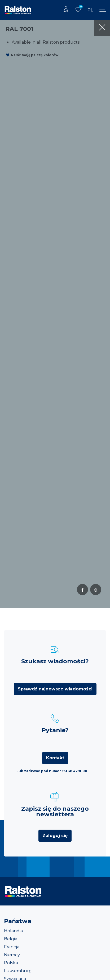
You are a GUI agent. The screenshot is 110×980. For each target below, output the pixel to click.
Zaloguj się (55, 836)
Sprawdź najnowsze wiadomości (55, 689)
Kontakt (55, 758)
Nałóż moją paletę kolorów (35, 55)
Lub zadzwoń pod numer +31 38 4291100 (52, 771)
